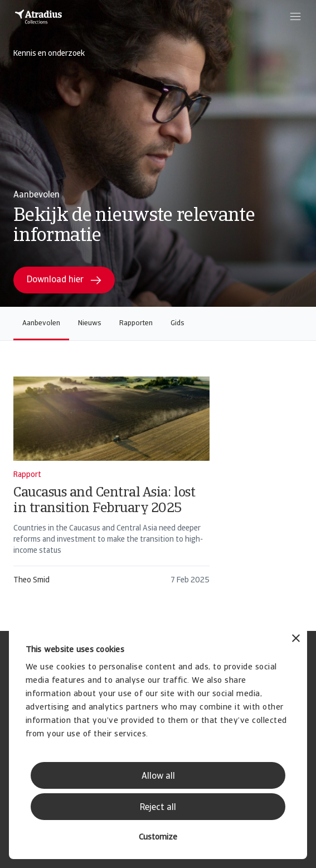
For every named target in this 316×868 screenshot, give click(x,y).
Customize (158, 838)
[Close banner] (296, 640)
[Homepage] (38, 17)
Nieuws (90, 323)
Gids (178, 323)
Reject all (158, 808)
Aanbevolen (41, 323)
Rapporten (136, 323)
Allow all (158, 777)
